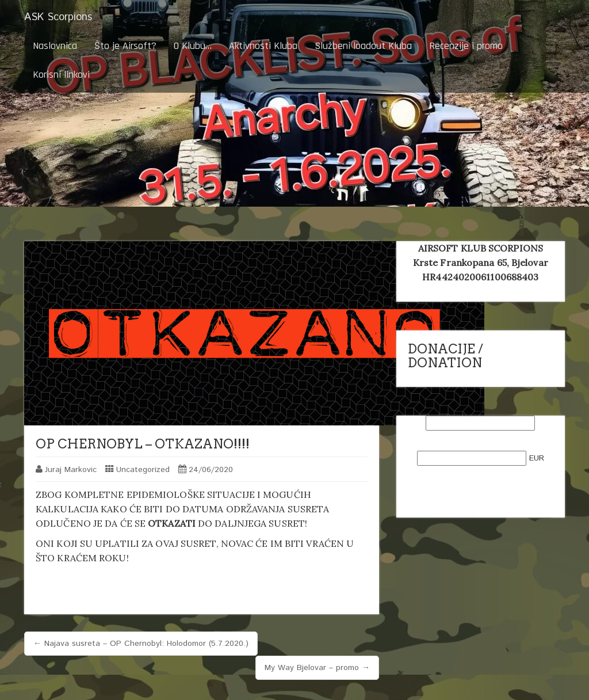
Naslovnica (55, 46)
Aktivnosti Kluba (263, 46)
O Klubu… (193, 46)
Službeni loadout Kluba (363, 46)
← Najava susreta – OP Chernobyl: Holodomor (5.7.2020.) (141, 644)
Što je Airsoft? (125, 46)
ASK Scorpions (58, 17)
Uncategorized (143, 470)
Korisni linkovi (61, 75)
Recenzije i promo (466, 46)
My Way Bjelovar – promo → (317, 668)
